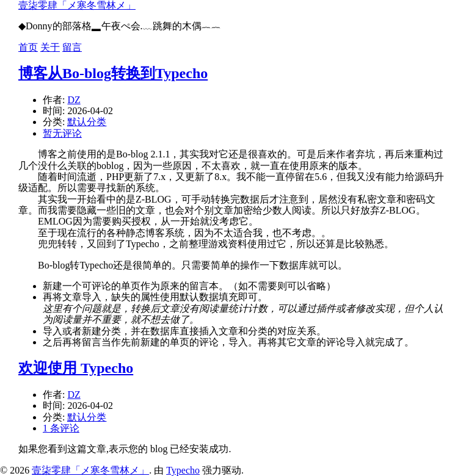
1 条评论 (61, 428)
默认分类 (87, 122)
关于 (50, 47)
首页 (28, 47)
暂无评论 (62, 133)
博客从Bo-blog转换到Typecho (113, 73)
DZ (74, 100)
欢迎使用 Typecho (76, 368)
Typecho (183, 470)
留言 (72, 47)
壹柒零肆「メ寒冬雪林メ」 (77, 5)
